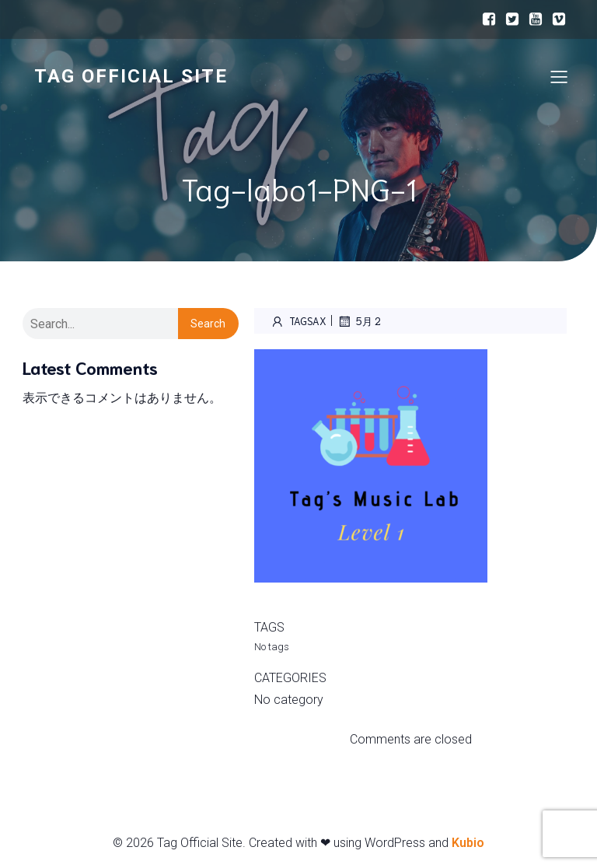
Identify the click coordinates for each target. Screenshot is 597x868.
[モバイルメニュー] (559, 76)
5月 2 (359, 321)
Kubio (468, 843)
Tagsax (298, 321)
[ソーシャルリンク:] (489, 19)
